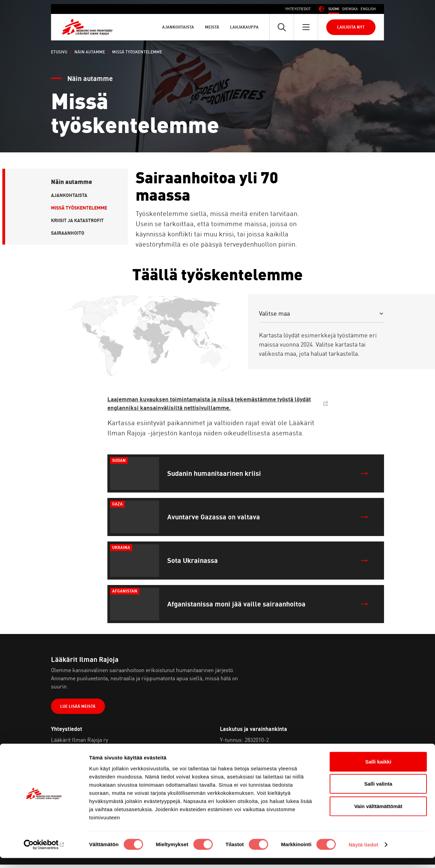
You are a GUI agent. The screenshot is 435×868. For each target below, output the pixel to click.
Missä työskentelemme (79, 208)
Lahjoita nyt (351, 27)
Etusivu (59, 52)
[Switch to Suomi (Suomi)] (334, 9)
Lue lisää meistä (80, 709)
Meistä (212, 27)
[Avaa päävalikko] (306, 27)
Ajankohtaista (178, 27)
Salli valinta (378, 794)
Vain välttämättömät (378, 816)
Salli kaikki (378, 771)
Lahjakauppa (244, 27)
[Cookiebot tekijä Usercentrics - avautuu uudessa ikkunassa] (44, 855)
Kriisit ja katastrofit (77, 220)
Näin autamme (90, 52)
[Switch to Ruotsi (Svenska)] (350, 9)
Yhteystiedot (298, 9)
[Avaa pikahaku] (282, 27)
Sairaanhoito (68, 233)
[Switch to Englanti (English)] (368, 9)
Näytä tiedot (363, 855)
